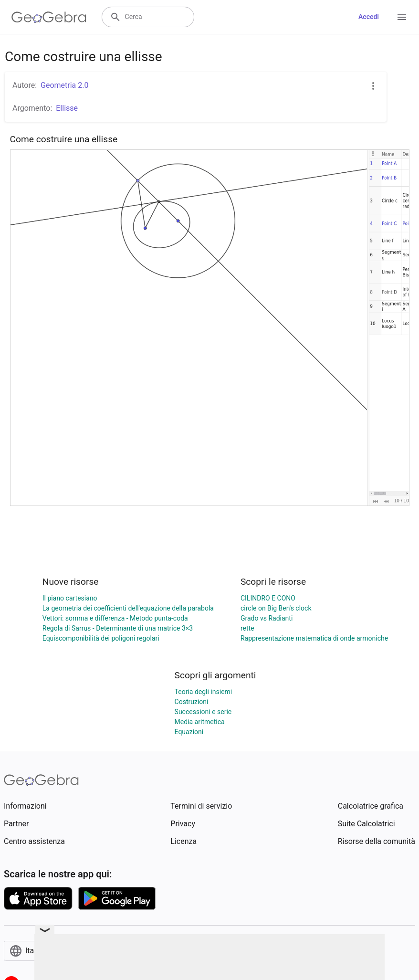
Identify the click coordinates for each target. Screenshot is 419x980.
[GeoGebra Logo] (49, 17)
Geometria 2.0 (64, 85)
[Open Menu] (402, 17)
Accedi (369, 17)
